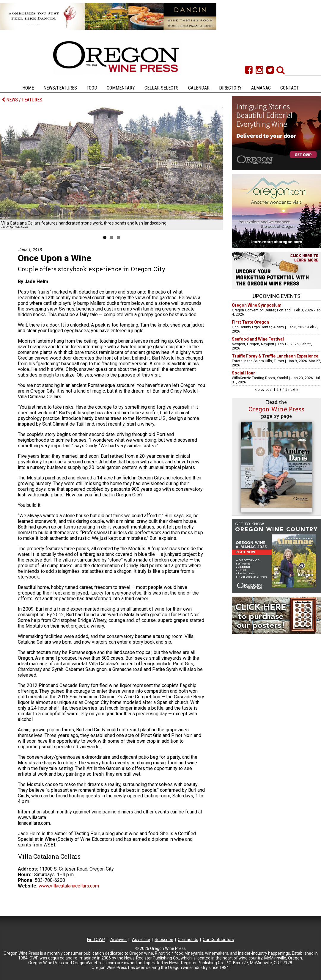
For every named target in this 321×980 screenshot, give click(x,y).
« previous (264, 390)
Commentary (121, 88)
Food (92, 88)
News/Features (60, 88)
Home (28, 88)
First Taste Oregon (250, 322)
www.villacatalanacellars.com (69, 886)
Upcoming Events (277, 296)
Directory (230, 88)
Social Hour (243, 373)
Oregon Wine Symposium (257, 305)
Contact (290, 88)
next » (293, 390)
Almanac (261, 88)
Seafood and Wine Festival (258, 339)
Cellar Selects (162, 88)
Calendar (199, 88)
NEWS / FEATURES (22, 100)
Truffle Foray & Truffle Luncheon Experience (275, 356)
